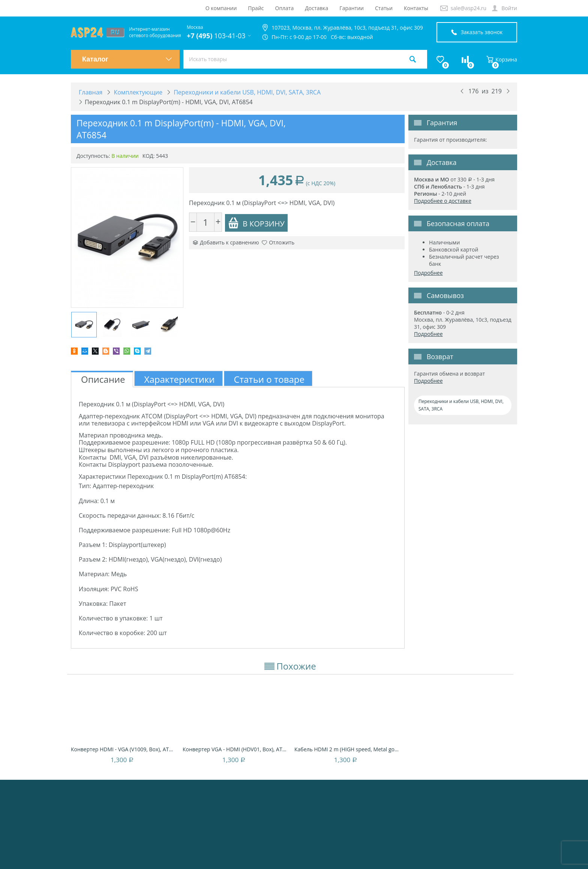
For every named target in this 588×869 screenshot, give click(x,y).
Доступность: (93, 156)
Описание (103, 379)
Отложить (278, 242)
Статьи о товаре (269, 379)
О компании (221, 8)
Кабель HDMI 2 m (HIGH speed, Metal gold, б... (346, 749)
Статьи (384, 8)
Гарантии (352, 8)
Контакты (416, 8)
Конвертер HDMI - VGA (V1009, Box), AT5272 (123, 749)
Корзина (502, 59)
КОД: (149, 156)
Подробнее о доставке (443, 201)
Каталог (127, 59)
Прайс (256, 8)
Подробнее (428, 273)
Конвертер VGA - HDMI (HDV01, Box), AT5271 (235, 749)
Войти (509, 8)
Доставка (316, 8)
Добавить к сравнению (226, 242)
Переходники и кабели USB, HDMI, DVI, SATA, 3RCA (461, 405)
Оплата (285, 8)
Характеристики (180, 379)
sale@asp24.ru (469, 8)
